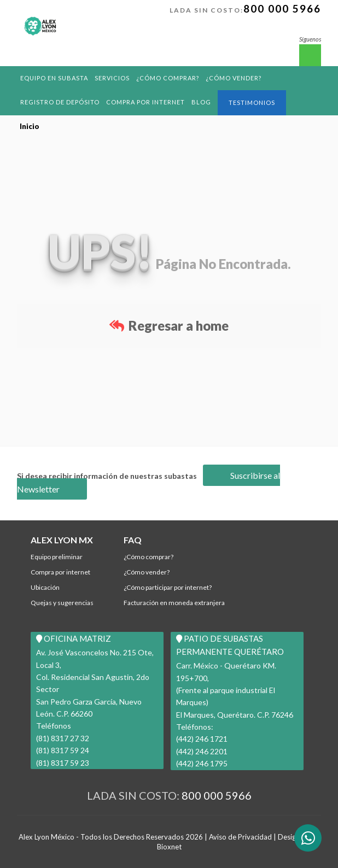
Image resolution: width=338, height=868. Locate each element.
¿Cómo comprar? (168, 78)
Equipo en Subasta (54, 78)
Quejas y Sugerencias (62, 603)
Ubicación (45, 587)
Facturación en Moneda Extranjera (174, 603)
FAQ (133, 540)
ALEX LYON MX (62, 540)
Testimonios (252, 102)
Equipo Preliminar (57, 557)
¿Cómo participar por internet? (168, 587)
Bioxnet (169, 847)
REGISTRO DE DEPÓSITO (60, 102)
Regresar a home (169, 325)
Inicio (30, 126)
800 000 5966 (282, 8)
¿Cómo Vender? (234, 78)
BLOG (201, 102)
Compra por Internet (145, 102)
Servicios (112, 78)
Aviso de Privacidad (240, 837)
